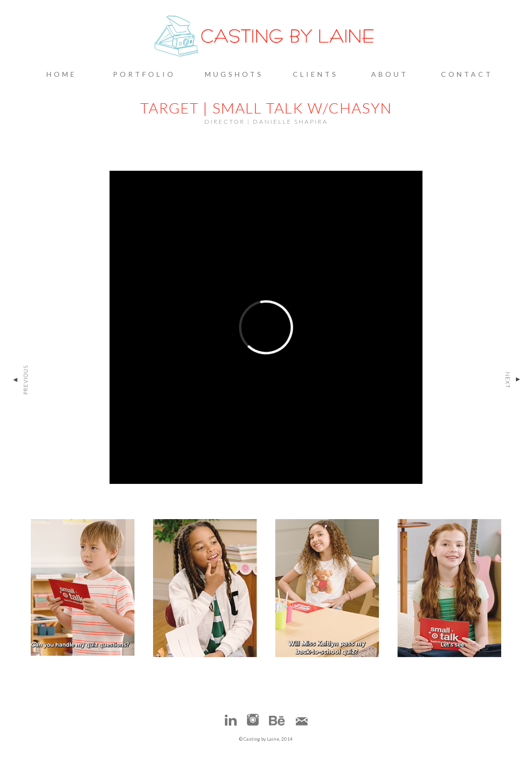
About (390, 74)
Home (62, 74)
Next (513, 380)
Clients (316, 74)
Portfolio (144, 74)
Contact (467, 74)
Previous (20, 380)
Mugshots (234, 74)
